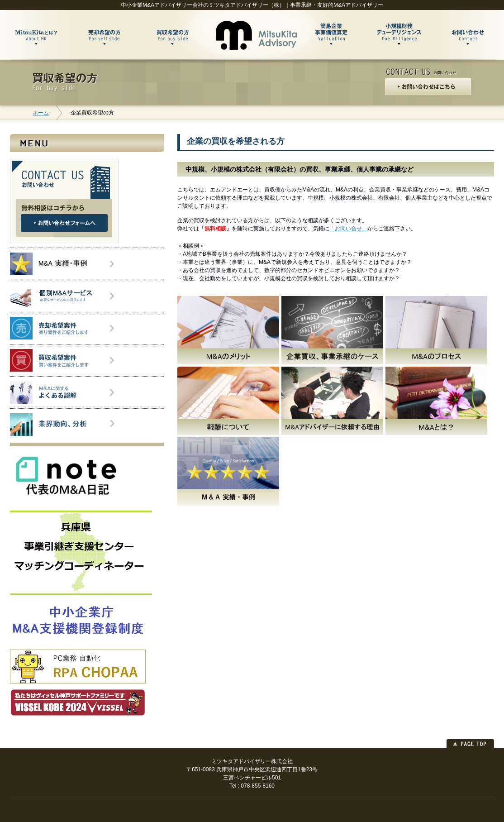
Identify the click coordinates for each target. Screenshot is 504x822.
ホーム (41, 113)
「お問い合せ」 (348, 229)
